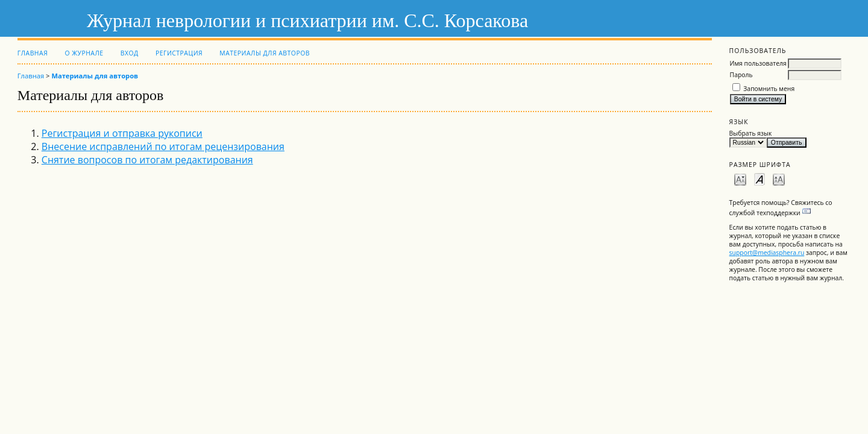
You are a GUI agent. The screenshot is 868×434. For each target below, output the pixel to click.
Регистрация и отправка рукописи (122, 133)
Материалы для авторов (265, 53)
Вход (130, 53)
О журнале (84, 53)
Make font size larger (779, 179)
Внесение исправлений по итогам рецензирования (163, 146)
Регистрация (179, 53)
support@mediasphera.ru (767, 253)
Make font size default (759, 179)
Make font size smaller (740, 179)
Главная (33, 53)
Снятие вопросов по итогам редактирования (147, 160)
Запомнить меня (769, 89)
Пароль (741, 75)
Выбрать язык (751, 133)
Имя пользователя (758, 63)
